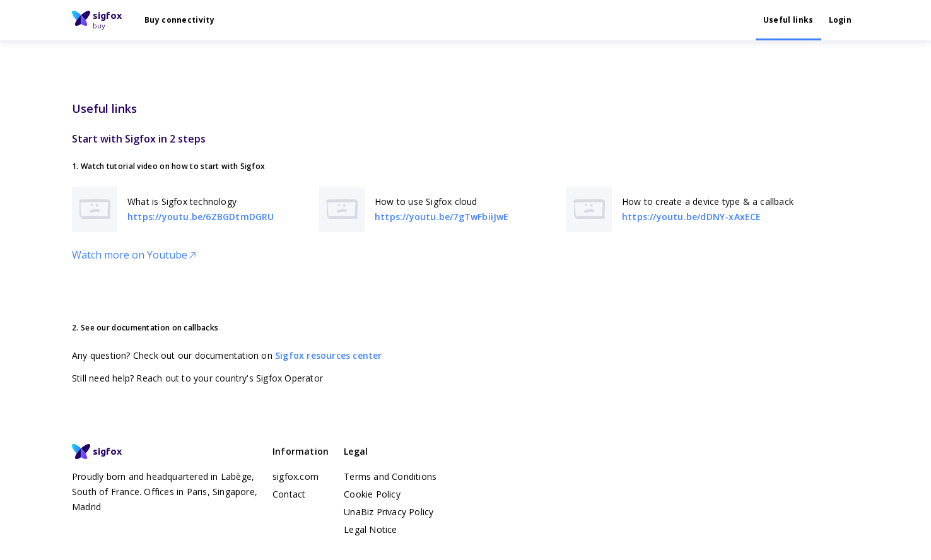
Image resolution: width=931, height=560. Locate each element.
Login (840, 20)
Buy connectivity (179, 20)
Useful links (788, 20)
